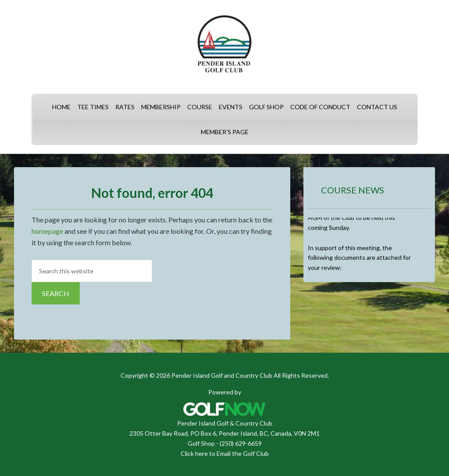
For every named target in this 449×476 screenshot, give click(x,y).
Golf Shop (201, 443)
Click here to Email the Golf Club (225, 453)
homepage (47, 231)
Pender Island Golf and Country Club (224, 48)
